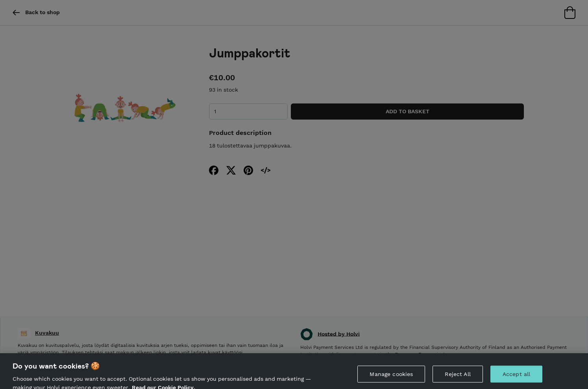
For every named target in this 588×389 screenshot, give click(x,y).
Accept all (516, 376)
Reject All (458, 376)
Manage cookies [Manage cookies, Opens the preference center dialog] (391, 376)
